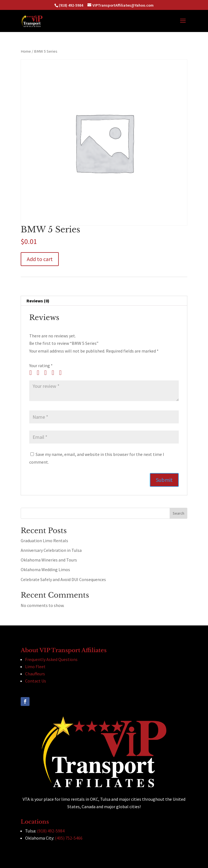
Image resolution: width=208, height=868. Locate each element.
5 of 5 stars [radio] (62, 373)
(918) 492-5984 (51, 831)
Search (178, 513)
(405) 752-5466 (69, 838)
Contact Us (36, 681)
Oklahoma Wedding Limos (45, 569)
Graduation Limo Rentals (44, 541)
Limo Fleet (35, 667)
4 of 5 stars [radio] (55, 373)
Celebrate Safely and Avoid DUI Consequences (63, 579)
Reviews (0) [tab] (38, 301)
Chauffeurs (35, 674)
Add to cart (40, 259)
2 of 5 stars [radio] (40, 373)
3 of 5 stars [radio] (47, 373)
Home (26, 51)
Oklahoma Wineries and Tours (49, 560)
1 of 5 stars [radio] (33, 373)
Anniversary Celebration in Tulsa (51, 550)
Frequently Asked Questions (51, 659)
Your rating (41, 366)
